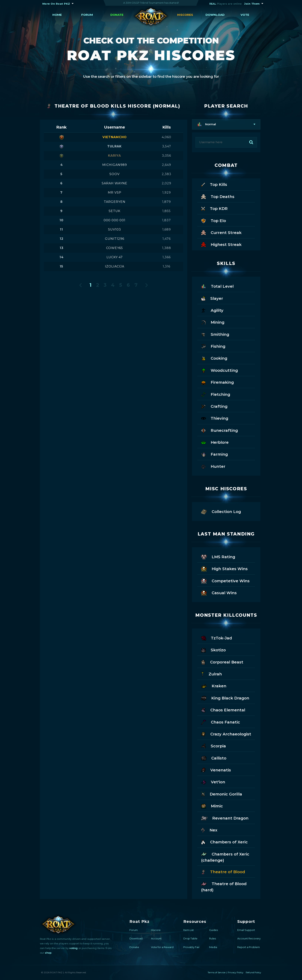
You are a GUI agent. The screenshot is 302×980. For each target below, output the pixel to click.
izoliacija (115, 266)
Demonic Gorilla (222, 794)
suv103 (115, 229)
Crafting (214, 406)
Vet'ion (213, 782)
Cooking (214, 358)
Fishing (213, 346)
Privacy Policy (236, 972)
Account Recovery (249, 938)
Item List (189, 930)
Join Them (252, 4)
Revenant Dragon (225, 818)
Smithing (215, 334)
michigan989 (115, 165)
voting (73, 948)
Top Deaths (218, 196)
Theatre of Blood (223, 872)
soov (115, 174)
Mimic (212, 806)
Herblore (215, 442)
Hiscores (185, 15)
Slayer (212, 298)
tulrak (115, 146)
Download (215, 15)
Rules (213, 938)
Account (156, 938)
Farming (214, 454)
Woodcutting (219, 370)
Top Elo (213, 220)
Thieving (215, 418)
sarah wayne (115, 183)
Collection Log (221, 511)
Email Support (246, 930)
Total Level (217, 286)
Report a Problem (249, 947)
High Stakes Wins (224, 569)
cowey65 (115, 248)
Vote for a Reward (162, 947)
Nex (209, 830)
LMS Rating (218, 557)
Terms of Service (216, 972)
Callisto (214, 758)
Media (213, 947)
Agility (212, 310)
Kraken (214, 686)
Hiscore (156, 930)
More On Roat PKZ (56, 4)
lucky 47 (115, 257)
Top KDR (214, 208)
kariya (115, 156)
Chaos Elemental (223, 710)
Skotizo (213, 650)
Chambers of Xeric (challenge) (225, 857)
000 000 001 (115, 220)
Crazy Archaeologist (226, 734)
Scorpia (213, 746)
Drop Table (190, 938)
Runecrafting (219, 430)
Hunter (213, 466)
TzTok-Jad (216, 638)
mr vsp (115, 193)
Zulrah (211, 674)
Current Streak (221, 232)
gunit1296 (115, 239)
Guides (213, 930)
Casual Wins (219, 593)
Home (57, 15)
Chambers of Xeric (224, 842)
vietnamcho (115, 137)
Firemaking (217, 382)
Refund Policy (253, 972)
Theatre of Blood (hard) (224, 886)
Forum (87, 15)
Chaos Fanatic (221, 722)
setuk (115, 211)
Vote (245, 15)
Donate (117, 15)
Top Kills (214, 184)
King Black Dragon (225, 698)
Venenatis (216, 770)
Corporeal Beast (222, 662)
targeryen (115, 202)
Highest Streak (221, 244)
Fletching (216, 394)
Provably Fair (191, 947)
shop (48, 953)
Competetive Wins (225, 581)
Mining (213, 322)
